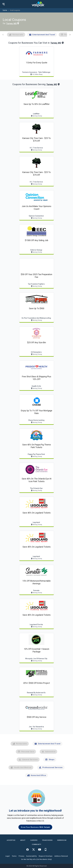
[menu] (3, 4)
